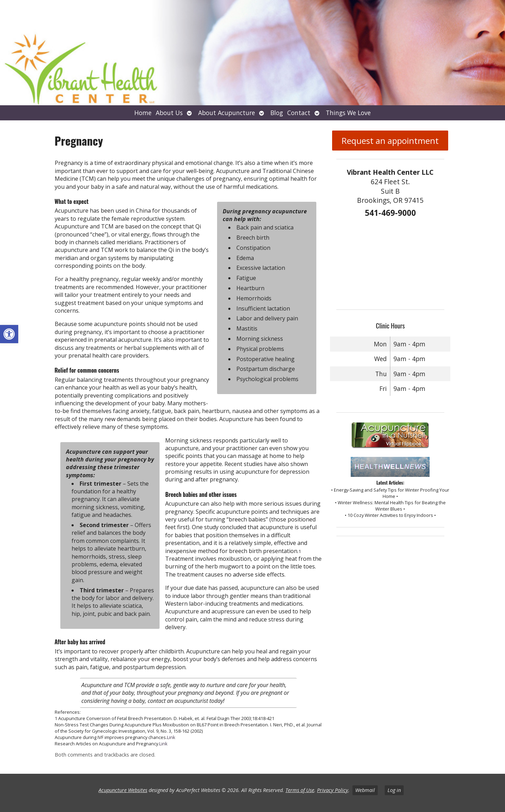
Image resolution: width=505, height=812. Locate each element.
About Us (169, 113)
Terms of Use (300, 790)
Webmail (365, 790)
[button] (9, 334)
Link (171, 737)
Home (143, 113)
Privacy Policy (333, 790)
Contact (299, 113)
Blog (277, 113)
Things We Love (348, 113)
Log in (394, 790)
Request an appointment (390, 141)
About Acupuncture (227, 113)
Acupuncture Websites (123, 790)
